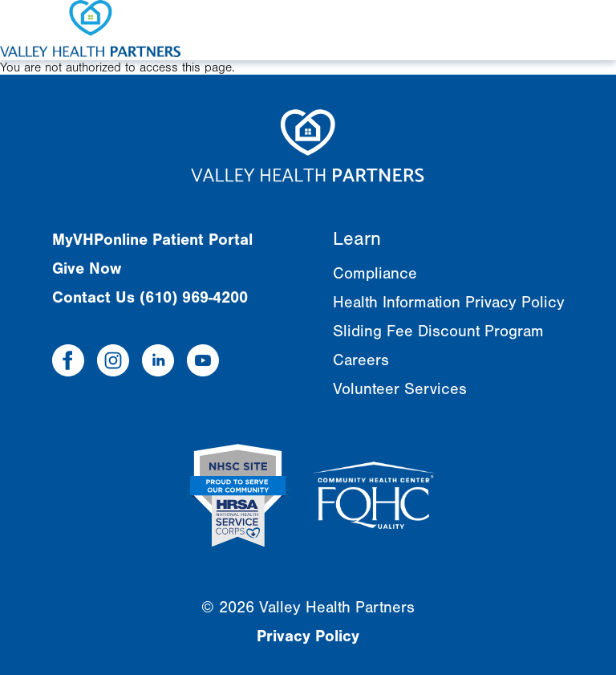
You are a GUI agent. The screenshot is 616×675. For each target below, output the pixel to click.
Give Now (87, 268)
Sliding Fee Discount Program (438, 331)
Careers (361, 360)
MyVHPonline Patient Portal (152, 240)
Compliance (375, 273)
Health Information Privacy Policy (449, 302)
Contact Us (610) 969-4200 (150, 297)
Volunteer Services (400, 389)
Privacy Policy (308, 636)
